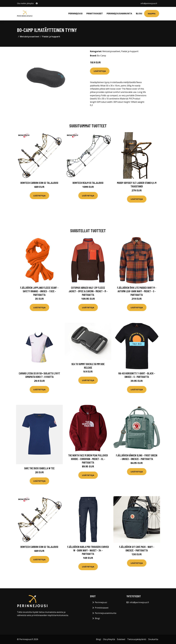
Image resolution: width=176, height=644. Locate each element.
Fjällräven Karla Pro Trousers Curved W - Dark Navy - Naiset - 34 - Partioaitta (88, 550)
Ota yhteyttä (109, 639)
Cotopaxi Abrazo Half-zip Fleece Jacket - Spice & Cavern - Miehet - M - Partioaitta (88, 291)
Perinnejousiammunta (119, 14)
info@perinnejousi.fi (149, 3)
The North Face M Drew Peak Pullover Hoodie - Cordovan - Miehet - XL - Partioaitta (88, 459)
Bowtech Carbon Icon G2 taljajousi (39, 183)
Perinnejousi (75, 14)
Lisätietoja (100, 71)
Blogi (139, 14)
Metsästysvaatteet (30, 37)
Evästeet (121, 639)
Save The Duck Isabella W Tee (39, 468)
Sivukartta (153, 639)
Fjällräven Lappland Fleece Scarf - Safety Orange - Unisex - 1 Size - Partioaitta (39, 291)
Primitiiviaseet (95, 14)
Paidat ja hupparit (51, 37)
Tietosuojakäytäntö (137, 639)
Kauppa (152, 14)
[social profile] (37, 3)
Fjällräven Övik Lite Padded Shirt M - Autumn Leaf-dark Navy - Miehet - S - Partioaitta (137, 291)
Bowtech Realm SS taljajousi (88, 183)
